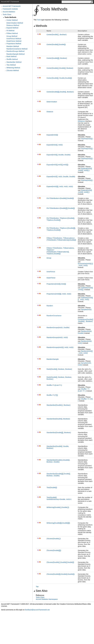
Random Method (13, 46)
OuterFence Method (14, 41)
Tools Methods (10, 17)
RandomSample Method (16, 54)
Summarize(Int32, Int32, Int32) (85, 264)
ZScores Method (13, 70)
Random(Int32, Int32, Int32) (85, 352)
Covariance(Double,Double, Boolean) (85, 320)
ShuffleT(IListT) (54, 385)
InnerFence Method (14, 39)
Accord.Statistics (9, 12)
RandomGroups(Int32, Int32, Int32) (60, 347)
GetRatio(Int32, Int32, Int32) (85, 299)
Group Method (12, 36)
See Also (41, 591)
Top (37, 586)
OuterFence (51, 278)
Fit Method (10, 31)
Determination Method (15, 23)
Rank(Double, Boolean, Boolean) (59, 369)
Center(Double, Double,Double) (59, 78)
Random (50, 306)
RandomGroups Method (15, 51)
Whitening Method (13, 68)
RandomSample (53, 359)
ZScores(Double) (54, 539)
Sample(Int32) (86, 309)
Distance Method (13, 25)
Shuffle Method (12, 59)
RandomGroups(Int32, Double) (58, 327)
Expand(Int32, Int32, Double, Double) (61, 176)
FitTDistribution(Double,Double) (60, 198)
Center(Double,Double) (56, 44)
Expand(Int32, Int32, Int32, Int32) (60, 186)
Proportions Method (14, 43)
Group (49, 258)
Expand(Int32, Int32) (55, 145)
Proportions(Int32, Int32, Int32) (59, 294)
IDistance (81, 121)
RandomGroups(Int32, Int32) (57, 337)
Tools (39, 20)
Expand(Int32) (52, 135)
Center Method (12, 20)
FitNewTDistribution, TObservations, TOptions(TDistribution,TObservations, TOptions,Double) (60, 251)
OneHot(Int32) (87, 139)
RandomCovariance (54, 316)
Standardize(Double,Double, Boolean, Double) (58, 461)
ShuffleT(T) (52, 395)
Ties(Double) (52, 487)
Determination (52, 102)
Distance (50, 112)
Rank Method (11, 56)
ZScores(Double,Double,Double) (60, 562)
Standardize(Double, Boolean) (58, 405)
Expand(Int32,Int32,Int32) (57, 165)
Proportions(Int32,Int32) (56, 284)
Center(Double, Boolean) (56, 34)
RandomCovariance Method (17, 49)
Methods (40, 26)
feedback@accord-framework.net (37, 610)
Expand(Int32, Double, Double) (58, 155)
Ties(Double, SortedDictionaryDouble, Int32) (59, 498)
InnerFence (51, 272)
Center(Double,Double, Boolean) (60, 68)
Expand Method (12, 28)
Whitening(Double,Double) (58, 507)
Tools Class (7, 14)
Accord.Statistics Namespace (47, 599)
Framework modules (10, 9)
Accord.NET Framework (12, 6)
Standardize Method (14, 62)
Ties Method (11, 65)
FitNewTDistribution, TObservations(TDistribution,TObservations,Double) (61, 239)
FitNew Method (12, 33)
